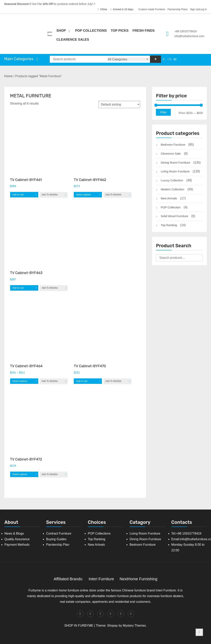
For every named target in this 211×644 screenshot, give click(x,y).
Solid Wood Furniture (174, 216)
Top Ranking (169, 225)
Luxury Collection (172, 180)
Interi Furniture (101, 579)
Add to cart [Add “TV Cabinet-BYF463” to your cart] (18, 288)
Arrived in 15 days (122, 9)
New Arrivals (169, 198)
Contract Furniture (59, 533)
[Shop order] (119, 104)
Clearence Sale (171, 154)
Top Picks (120, 31)
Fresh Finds (144, 31)
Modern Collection (172, 189)
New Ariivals (96, 545)
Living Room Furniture (175, 171)
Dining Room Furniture (175, 163)
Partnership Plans (178, 9)
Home (8, 76)
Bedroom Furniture (173, 145)
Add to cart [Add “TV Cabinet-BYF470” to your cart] (82, 381)
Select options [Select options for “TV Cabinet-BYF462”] (83, 195)
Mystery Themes (134, 626)
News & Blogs (14, 533)
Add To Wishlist (50, 195)
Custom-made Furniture (152, 9)
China (102, 9)
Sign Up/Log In (198, 9)
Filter (163, 112)
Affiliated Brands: (68, 579)
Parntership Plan (58, 545)
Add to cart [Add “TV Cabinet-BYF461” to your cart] (18, 195)
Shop (61, 31)
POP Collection (170, 207)
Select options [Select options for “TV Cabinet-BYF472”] (20, 474)
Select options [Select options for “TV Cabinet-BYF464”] (20, 381)
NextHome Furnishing (138, 579)
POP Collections (91, 31)
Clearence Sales (73, 40)
